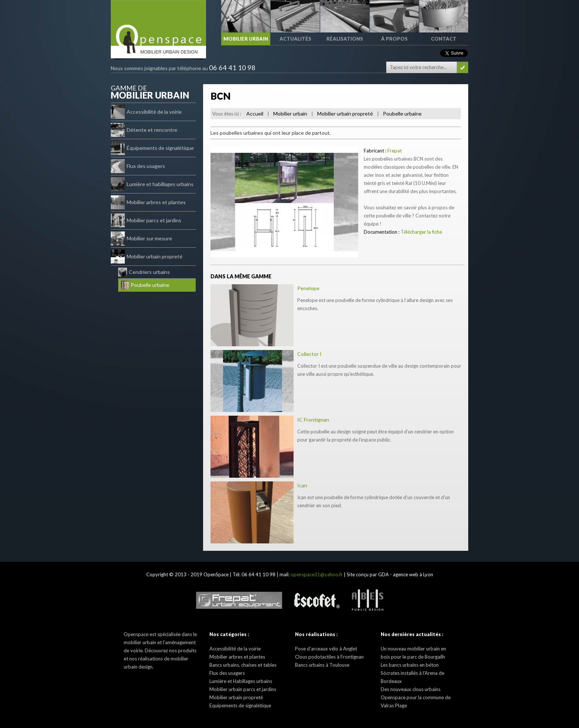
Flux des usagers (138, 166)
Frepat (395, 151)
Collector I (309, 354)
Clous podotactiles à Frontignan (329, 657)
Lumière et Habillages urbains (241, 681)
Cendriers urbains (144, 272)
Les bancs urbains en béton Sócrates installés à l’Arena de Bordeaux (412, 673)
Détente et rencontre (144, 130)
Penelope (308, 288)
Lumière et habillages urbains (152, 184)
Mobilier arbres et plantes (148, 202)
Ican (302, 485)
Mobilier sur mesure (141, 238)
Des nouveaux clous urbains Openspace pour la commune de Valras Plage (416, 697)
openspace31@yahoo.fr (317, 574)
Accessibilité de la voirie (146, 112)
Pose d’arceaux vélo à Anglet (326, 649)
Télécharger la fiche (421, 232)
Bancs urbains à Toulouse (322, 665)
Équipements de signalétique (152, 148)
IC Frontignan (313, 420)
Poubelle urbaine (145, 285)
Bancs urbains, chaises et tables (243, 665)
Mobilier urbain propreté (147, 257)
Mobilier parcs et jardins (146, 220)
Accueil (255, 114)
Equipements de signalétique (240, 705)
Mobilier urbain (290, 114)
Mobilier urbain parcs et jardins (243, 689)
